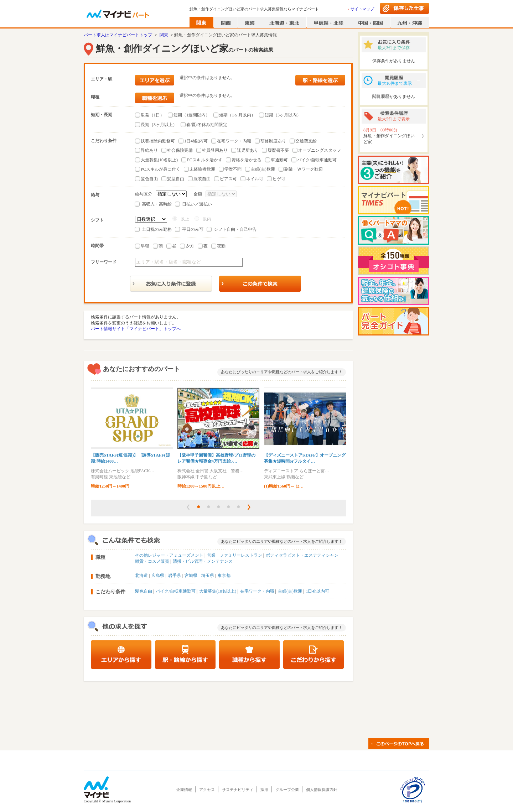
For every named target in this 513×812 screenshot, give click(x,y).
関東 (164, 35)
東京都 (224, 576)
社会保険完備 (180, 150)
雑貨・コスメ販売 (152, 561)
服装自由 (202, 179)
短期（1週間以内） (192, 115)
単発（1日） (152, 115)
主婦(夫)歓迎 (263, 169)
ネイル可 (255, 179)
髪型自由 (176, 179)
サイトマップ (362, 9)
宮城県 (191, 576)
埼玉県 (208, 576)
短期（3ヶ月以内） (283, 115)
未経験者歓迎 (202, 169)
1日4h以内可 (196, 141)
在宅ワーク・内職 (234, 141)
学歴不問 (233, 169)
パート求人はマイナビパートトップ (118, 35)
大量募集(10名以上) (159, 160)
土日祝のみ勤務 (157, 229)
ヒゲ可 (279, 179)
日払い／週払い (197, 204)
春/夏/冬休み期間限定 (207, 125)
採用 (264, 790)
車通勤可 (279, 160)
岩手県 (175, 576)
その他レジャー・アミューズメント (169, 555)
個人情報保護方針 (322, 790)
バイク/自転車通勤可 (317, 160)
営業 (211, 555)
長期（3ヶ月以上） (159, 125)
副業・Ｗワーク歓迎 (304, 169)
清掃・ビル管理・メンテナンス (203, 561)
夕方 (190, 246)
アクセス (207, 790)
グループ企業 (287, 790)
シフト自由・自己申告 (235, 229)
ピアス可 (228, 179)
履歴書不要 (278, 150)
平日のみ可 (193, 229)
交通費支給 (306, 141)
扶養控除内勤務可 (158, 141)
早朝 (145, 246)
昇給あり (149, 150)
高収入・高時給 (157, 204)
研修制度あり (273, 141)
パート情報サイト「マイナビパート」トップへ (136, 329)
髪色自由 (149, 179)
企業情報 (184, 790)
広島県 (158, 576)
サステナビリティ (238, 790)
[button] (188, 507)
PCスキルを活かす (205, 160)
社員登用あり (215, 150)
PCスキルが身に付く (160, 169)
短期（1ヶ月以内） (237, 115)
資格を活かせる (247, 160)
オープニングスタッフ (320, 150)
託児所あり (248, 150)
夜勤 (221, 246)
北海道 (141, 576)
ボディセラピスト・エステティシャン (302, 555)
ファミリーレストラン (241, 555)
